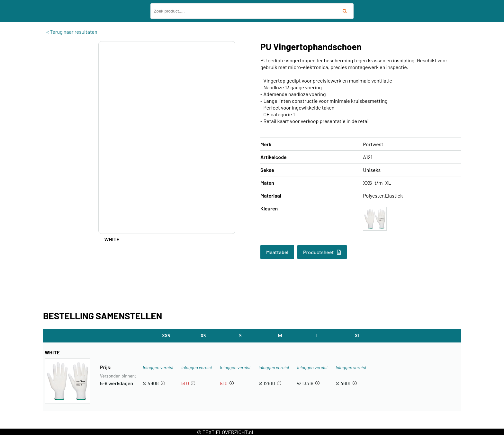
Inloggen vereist (158, 367)
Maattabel (277, 252)
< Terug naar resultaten (72, 32)
